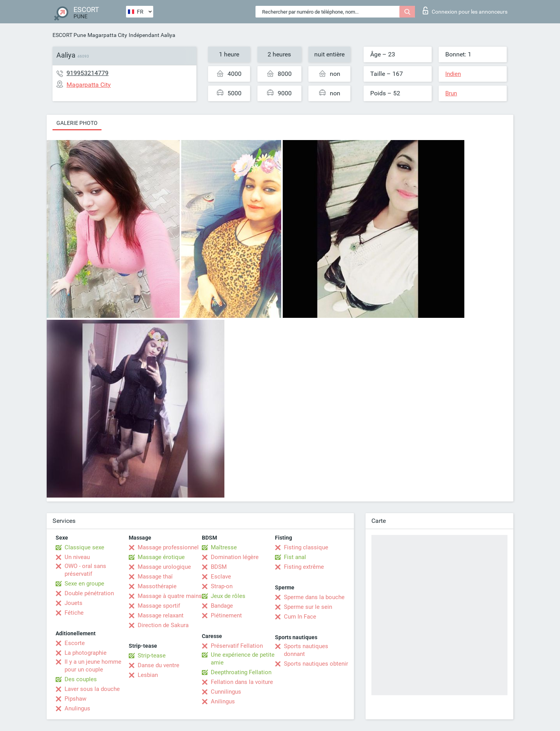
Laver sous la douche (92, 689)
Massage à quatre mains (170, 596)
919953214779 (87, 73)
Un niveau (77, 557)
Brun (451, 93)
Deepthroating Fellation (241, 672)
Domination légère (235, 557)
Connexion (465, 11)
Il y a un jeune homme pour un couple (93, 666)
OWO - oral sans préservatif (85, 570)
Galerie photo (77, 123)
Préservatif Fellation (237, 646)
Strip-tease (152, 656)
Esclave (221, 577)
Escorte (75, 643)
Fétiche (74, 613)
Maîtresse (224, 547)
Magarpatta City (107, 35)
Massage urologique (164, 567)
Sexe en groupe (84, 584)
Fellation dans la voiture (242, 682)
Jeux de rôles (228, 596)
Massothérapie (157, 586)
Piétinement (226, 615)
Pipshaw (75, 699)
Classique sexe (84, 547)
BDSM (219, 567)
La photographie (86, 653)
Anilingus (223, 701)
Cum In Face (300, 617)
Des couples (81, 679)
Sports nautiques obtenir (316, 664)
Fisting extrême (304, 567)
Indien (453, 74)
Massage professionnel (168, 547)
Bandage (222, 606)
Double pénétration (89, 593)
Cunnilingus (226, 692)
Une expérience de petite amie (243, 659)
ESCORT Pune (69, 35)
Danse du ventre (158, 665)
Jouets (73, 603)
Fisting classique (306, 547)
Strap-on (222, 586)
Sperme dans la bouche (314, 597)
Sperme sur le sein (308, 607)
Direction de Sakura (163, 625)
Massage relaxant (161, 615)
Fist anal (295, 557)
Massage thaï (155, 577)
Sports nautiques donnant (306, 650)
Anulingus (77, 708)
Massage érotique (161, 557)
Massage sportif (159, 606)
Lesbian (148, 675)
